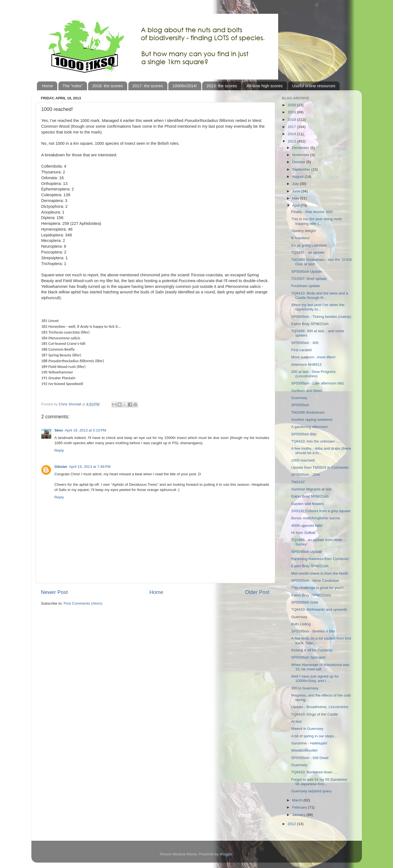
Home (47, 86)
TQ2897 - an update (308, 253)
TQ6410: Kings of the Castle (315, 714)
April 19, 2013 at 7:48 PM (90, 467)
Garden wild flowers (307, 504)
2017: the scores (148, 86)
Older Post (257, 592)
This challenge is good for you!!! (317, 588)
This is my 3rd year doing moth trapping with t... (317, 221)
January (299, 815)
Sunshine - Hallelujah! (309, 743)
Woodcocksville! (304, 750)
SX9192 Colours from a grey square (321, 511)
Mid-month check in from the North (320, 573)
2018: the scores (108, 86)
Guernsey (299, 398)
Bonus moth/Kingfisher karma (315, 518)
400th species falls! (307, 526)
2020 (292, 105)
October (299, 162)
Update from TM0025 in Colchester (320, 467)
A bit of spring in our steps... (314, 736)
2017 (292, 127)
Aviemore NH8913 (306, 365)
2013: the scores (222, 86)
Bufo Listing (301, 624)
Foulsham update (305, 286)
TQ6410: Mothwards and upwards (319, 609)
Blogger (226, 854)
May (296, 198)
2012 (292, 824)
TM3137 (298, 482)
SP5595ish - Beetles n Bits (313, 631)
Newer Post (55, 592)
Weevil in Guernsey (307, 729)
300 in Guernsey (305, 688)
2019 (292, 112)
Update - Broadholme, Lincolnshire (320, 707)
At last (296, 721)
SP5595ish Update (307, 271)
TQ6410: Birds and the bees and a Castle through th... (319, 295)
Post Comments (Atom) (83, 603)
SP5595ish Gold (305, 602)
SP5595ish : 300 (305, 343)
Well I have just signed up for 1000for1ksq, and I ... (315, 679)
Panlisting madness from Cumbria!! (320, 559)
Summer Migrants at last (311, 489)
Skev (59, 430)
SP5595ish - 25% (305, 475)
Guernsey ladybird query (311, 791)
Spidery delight (303, 231)
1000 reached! (303, 460)
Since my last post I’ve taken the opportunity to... (318, 307)
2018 (292, 120)
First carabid (301, 350)
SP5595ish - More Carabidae (315, 581)
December (301, 148)
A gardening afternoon (309, 427)
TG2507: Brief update (309, 279)
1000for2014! (185, 86)
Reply (59, 450)
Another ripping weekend (312, 420)
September (302, 169)
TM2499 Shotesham (308, 412)
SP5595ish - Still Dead (310, 758)
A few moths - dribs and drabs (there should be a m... (321, 451)
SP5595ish (300, 405)
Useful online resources (314, 86)
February (300, 807)
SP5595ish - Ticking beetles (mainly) (321, 317)
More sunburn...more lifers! (313, 357)
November (301, 155)
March (298, 800)
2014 (292, 134)
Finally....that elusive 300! (312, 212)
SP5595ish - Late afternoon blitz (318, 383)
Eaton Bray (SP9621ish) (311, 595)
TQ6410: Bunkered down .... (314, 772)
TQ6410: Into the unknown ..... (316, 441)
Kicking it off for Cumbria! (312, 650)
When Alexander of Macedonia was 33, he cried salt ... (320, 667)
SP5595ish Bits (304, 434)
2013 (292, 141)
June (297, 191)
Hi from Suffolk (303, 533)
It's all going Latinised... (310, 245)
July (296, 184)
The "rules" (73, 86)
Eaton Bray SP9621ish (310, 324)
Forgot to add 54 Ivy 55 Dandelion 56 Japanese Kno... (319, 782)
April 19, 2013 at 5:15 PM (85, 430)
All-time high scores (265, 86)
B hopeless (300, 238)
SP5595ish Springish (308, 657)
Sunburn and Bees (307, 391)
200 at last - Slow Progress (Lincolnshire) (313, 374)
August (299, 177)
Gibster (61, 467)
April (296, 205)
